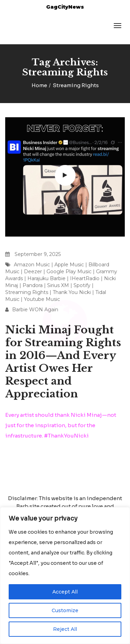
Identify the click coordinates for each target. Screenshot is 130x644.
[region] (65, 576)
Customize (65, 610)
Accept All (65, 592)
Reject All (65, 629)
